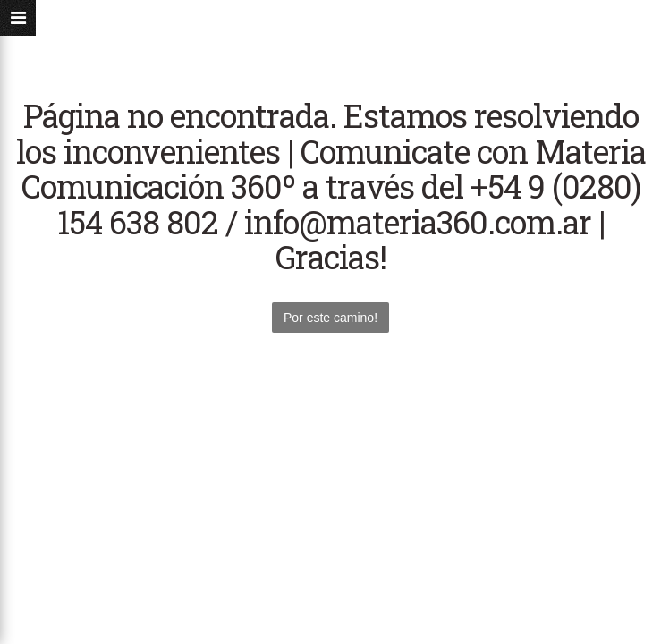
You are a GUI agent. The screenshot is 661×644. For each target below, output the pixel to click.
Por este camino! (330, 318)
